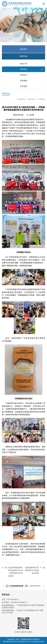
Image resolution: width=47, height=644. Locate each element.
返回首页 (24, 49)
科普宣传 (22, 99)
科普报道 (41, 99)
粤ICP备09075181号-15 (11, 642)
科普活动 (32, 99)
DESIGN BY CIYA (25, 642)
